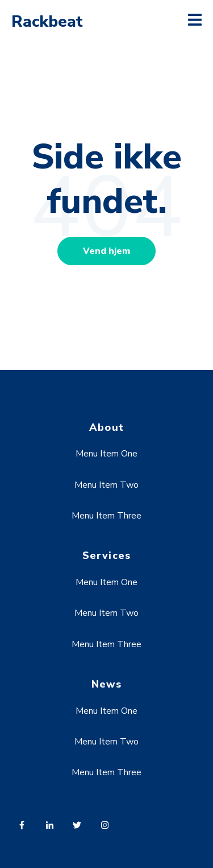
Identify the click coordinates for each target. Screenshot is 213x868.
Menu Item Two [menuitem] (106, 485)
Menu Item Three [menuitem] (106, 516)
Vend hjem (106, 251)
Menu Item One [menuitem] (106, 454)
